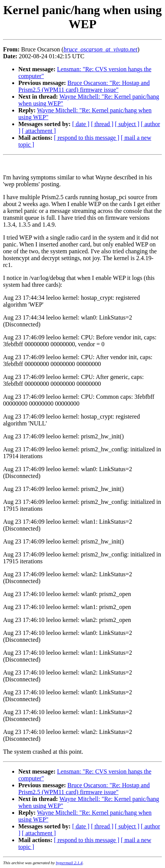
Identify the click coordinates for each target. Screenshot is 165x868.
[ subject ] (127, 124)
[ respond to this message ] (87, 138)
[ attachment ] (39, 131)
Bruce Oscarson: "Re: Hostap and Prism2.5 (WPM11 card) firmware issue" (84, 86)
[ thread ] (102, 124)
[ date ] (81, 124)
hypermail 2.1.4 (69, 863)
